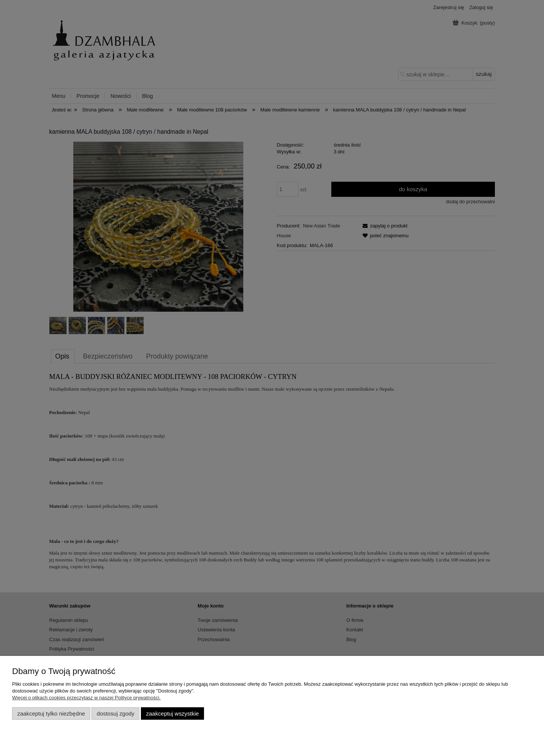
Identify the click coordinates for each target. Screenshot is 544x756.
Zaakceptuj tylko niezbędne (51, 713)
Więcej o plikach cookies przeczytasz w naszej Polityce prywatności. (86, 698)
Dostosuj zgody (116, 713)
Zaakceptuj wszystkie (172, 713)
